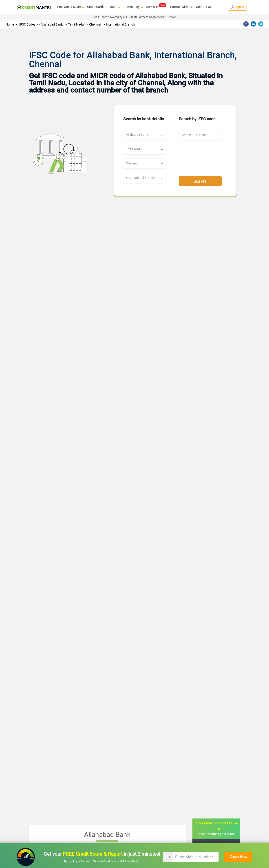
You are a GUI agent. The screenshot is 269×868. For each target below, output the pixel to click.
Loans (114, 7)
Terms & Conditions (105, 862)
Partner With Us (181, 7)
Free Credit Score (70, 7)
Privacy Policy (131, 862)
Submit (200, 182)
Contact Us (204, 7)
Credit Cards (96, 7)
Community (133, 7)
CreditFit (156, 7)
